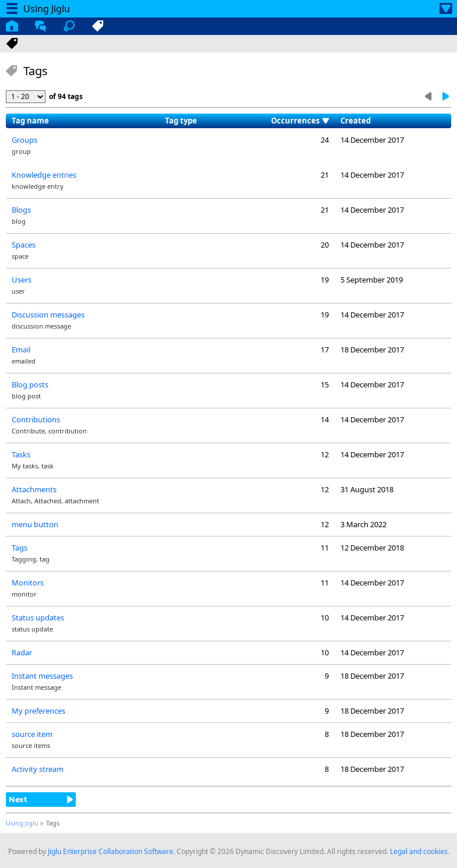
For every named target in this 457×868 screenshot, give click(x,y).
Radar (22, 652)
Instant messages (42, 676)
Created (356, 121)
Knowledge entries (44, 175)
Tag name (30, 121)
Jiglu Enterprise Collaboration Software (110, 851)
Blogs (21, 210)
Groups (24, 140)
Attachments (34, 489)
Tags (20, 548)
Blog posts (30, 384)
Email (21, 350)
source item (32, 734)
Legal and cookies (419, 851)
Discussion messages (48, 315)
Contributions (36, 419)
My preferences (38, 711)
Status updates (38, 618)
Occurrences (295, 121)
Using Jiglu (22, 823)
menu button (35, 524)
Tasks (21, 454)
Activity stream (38, 769)
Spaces (24, 245)
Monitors (28, 583)
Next (18, 799)
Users (22, 280)
